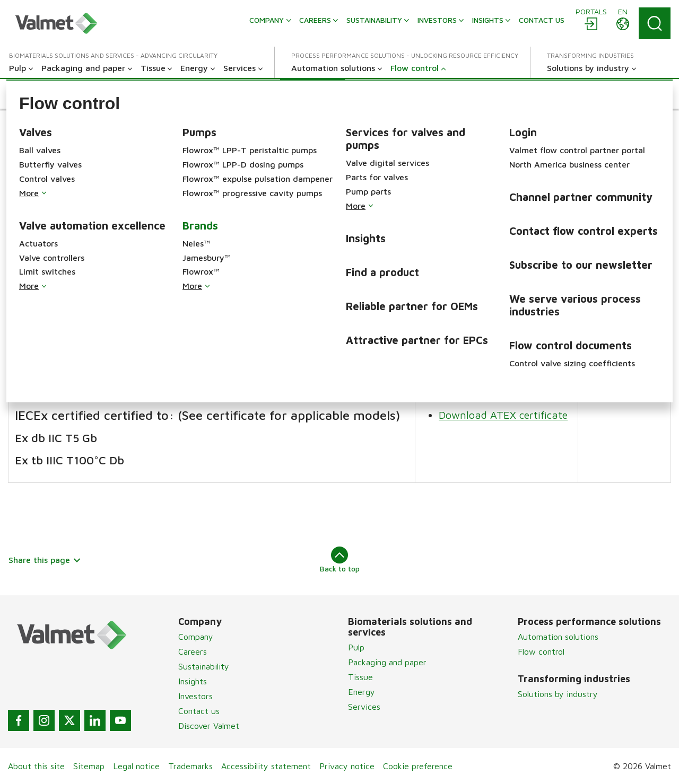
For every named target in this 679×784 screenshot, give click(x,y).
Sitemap (89, 766)
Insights (193, 681)
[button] (49, 94)
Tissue (360, 677)
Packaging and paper (387, 662)
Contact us (199, 711)
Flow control (541, 651)
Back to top (340, 560)
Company (196, 637)
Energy (362, 692)
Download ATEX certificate (504, 261)
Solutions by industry (558, 694)
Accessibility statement (266, 766)
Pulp (356, 647)
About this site (36, 766)
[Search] (655, 23)
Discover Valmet (209, 726)
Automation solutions (558, 637)
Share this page (45, 560)
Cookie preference (418, 766)
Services (364, 707)
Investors (195, 696)
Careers (193, 651)
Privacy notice (347, 766)
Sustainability (204, 666)
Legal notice (136, 766)
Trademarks (190, 766)
